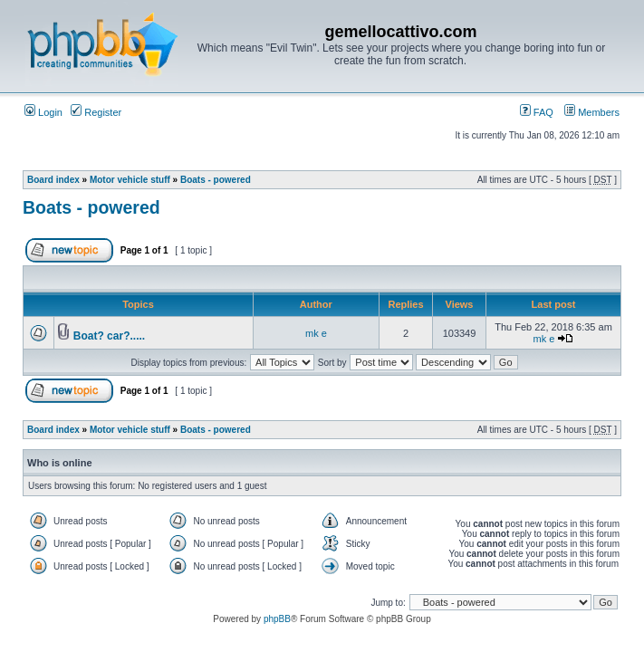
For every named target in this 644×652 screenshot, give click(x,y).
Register (96, 112)
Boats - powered (216, 180)
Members (592, 112)
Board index (53, 180)
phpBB (277, 619)
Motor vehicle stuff (130, 180)
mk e (316, 333)
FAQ (537, 112)
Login (43, 112)
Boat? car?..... (109, 336)
